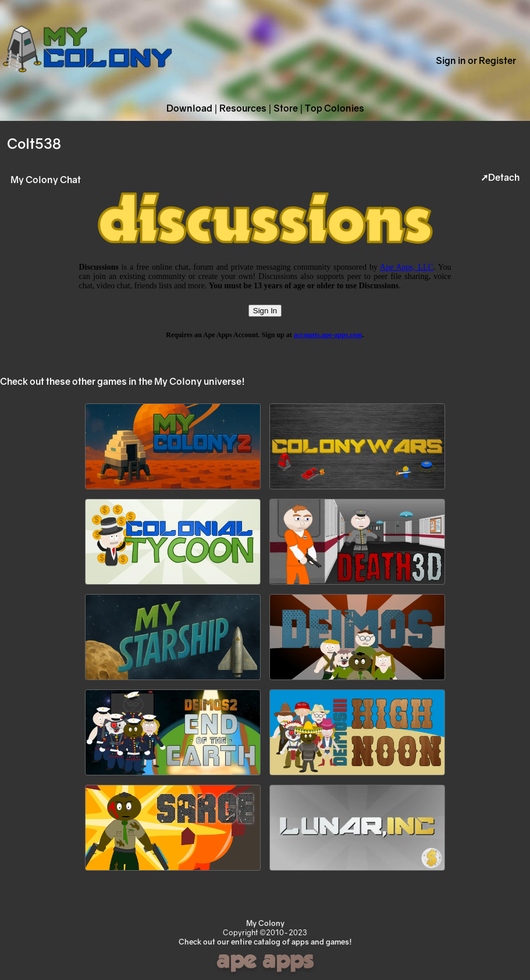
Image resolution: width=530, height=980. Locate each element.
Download (189, 108)
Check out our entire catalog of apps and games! (265, 942)
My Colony (265, 923)
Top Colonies (335, 108)
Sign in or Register (476, 60)
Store (286, 108)
